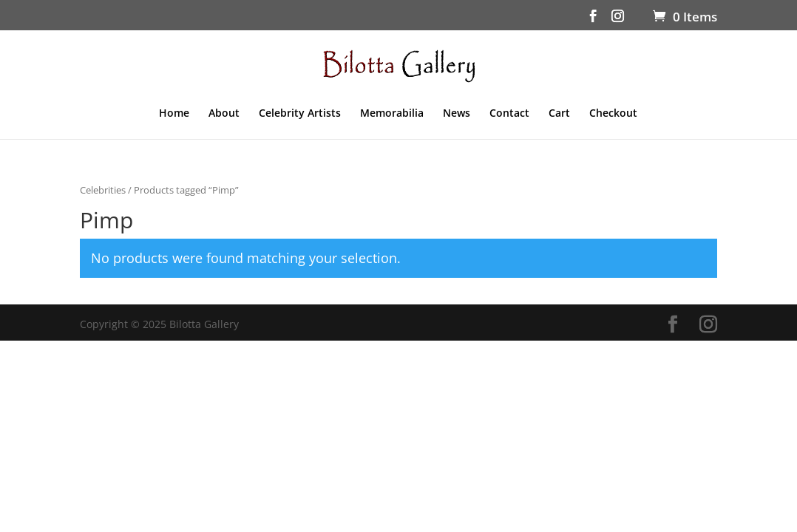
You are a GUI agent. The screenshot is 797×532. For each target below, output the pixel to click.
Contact (509, 114)
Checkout (613, 114)
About (224, 114)
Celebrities (103, 190)
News (457, 114)
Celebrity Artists (300, 114)
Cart (559, 114)
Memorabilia (392, 114)
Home (174, 114)
